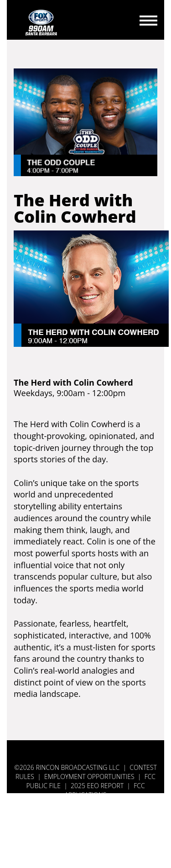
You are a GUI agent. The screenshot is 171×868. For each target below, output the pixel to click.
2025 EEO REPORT (97, 786)
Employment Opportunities (89, 776)
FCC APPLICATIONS (105, 790)
